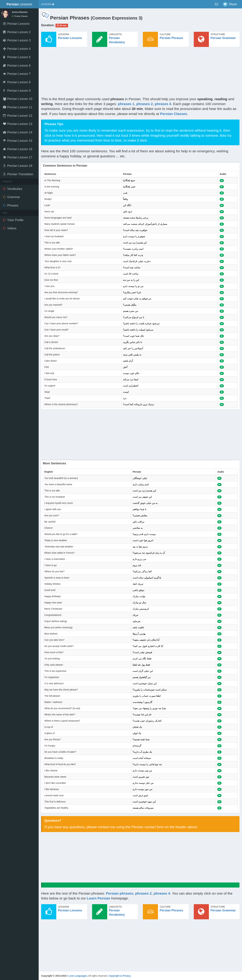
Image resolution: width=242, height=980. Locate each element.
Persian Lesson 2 (17, 32)
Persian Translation (18, 174)
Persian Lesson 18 (18, 166)
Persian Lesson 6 (17, 66)
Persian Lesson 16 (18, 149)
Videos (10, 228)
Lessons (19, 4)
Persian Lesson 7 (17, 74)
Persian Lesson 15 (18, 141)
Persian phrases (119, 893)
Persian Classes (20, 16)
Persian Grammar (223, 38)
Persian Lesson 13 (18, 124)
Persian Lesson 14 (18, 132)
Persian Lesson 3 (17, 40)
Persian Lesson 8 (17, 82)
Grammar (12, 197)
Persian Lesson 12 (18, 116)
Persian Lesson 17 (18, 157)
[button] (48, 4)
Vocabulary (13, 189)
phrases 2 (145, 104)
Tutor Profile (13, 220)
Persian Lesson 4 (17, 49)
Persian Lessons (70, 38)
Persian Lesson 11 (18, 107)
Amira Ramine (20, 12)
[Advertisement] (140, 73)
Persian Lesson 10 (18, 99)
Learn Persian (99, 898)
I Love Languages (77, 976)
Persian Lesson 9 (17, 91)
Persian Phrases (171, 38)
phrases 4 (163, 104)
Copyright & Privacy (120, 976)
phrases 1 (126, 104)
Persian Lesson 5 (17, 57)
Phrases (11, 205)
